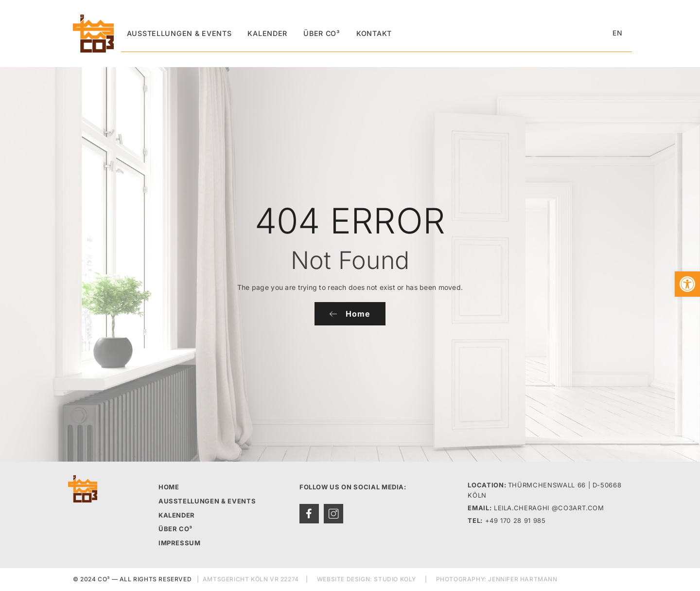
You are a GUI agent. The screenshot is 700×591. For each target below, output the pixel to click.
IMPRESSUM (180, 543)
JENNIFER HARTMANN (523, 580)
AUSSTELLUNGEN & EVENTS (207, 501)
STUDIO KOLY (395, 580)
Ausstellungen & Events (176, 33)
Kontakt (363, 33)
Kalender (262, 33)
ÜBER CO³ (175, 529)
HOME (169, 487)
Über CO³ (313, 33)
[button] (687, 284)
